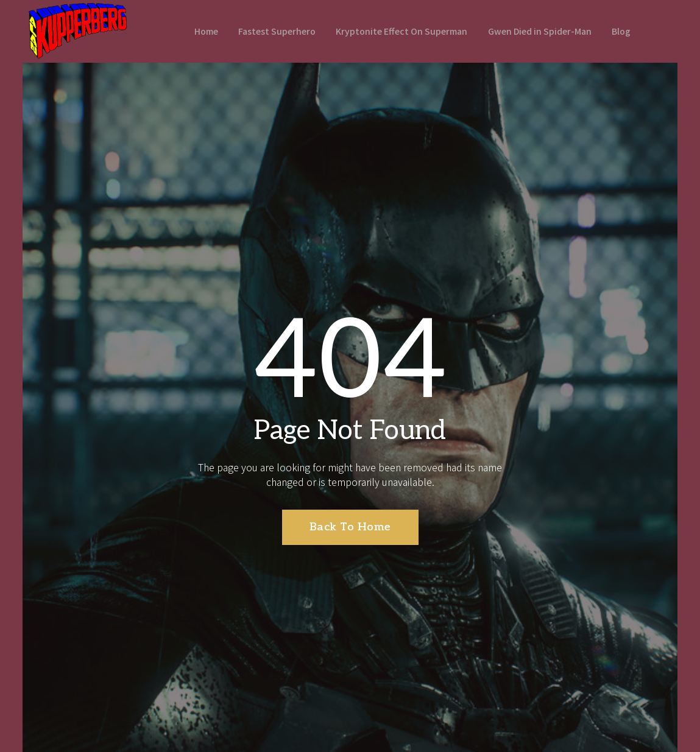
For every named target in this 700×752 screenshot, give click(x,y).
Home (195, 31)
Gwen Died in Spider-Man (544, 31)
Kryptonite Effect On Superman (399, 31)
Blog (630, 31)
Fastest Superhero (269, 31)
